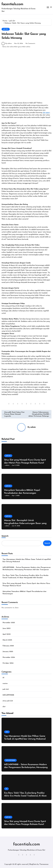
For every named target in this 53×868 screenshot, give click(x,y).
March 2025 (7, 640)
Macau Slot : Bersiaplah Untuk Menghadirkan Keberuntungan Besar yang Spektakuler (25, 523)
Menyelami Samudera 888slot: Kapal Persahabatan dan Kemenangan (24, 593)
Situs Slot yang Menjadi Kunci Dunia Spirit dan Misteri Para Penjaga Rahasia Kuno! (26, 585)
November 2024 (9, 657)
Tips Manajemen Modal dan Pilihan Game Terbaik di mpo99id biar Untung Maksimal (27, 561)
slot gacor (19, 47)
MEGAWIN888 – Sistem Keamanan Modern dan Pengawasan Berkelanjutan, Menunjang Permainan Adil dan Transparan (27, 569)
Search (5, 536)
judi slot (6, 29)
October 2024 (8, 663)
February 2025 (8, 646)
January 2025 (8, 652)
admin (33, 427)
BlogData (33, 864)
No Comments (30, 44)
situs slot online (9, 47)
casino (5, 683)
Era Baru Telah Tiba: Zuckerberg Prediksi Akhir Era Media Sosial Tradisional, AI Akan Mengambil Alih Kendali (25, 577)
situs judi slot (8, 701)
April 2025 (7, 634)
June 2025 (7, 628)
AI (3, 678)
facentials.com (12, 4)
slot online (27, 47)
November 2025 (9, 623)
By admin (7, 44)
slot (4, 707)
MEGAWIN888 (8, 695)
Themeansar (44, 864)
